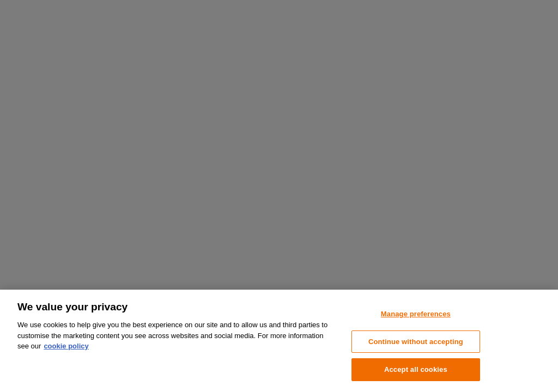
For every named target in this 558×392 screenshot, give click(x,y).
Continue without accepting (416, 342)
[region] (279, 341)
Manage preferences (416, 314)
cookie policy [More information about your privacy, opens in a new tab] (66, 346)
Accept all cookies (416, 369)
